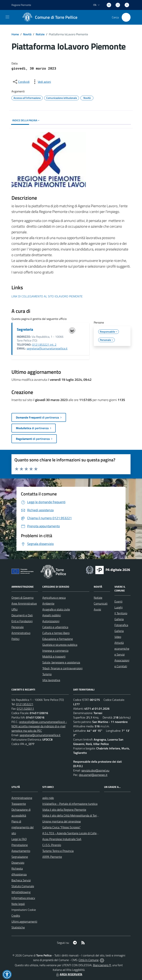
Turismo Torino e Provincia (58, 851)
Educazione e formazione (58, 639)
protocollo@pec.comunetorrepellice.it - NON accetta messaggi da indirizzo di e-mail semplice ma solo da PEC (39, 726)
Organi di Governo (22, 598)
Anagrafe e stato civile (56, 609)
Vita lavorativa (51, 680)
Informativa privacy (23, 898)
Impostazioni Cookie (24, 910)
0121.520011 (25, 709)
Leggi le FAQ (19, 839)
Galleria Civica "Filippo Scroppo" (61, 827)
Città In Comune (89, 960)
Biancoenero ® (102, 965)
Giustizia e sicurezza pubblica (60, 645)
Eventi (118, 601)
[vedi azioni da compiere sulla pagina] (41, 82)
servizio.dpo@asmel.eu (95, 770)
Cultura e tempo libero (56, 633)
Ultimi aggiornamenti (24, 921)
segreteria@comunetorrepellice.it (47, 348)
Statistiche (18, 927)
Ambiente (48, 603)
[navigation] (7, 17)
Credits (16, 916)
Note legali (18, 904)
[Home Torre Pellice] (49, 17)
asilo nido (48, 798)
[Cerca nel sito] (126, 17)
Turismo (47, 674)
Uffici (15, 609)
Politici (15, 639)
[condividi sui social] (21, 82)
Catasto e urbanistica (55, 627)
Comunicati (101, 603)
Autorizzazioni (51, 621)
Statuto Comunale (23, 886)
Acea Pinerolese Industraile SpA (62, 839)
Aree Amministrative (24, 603)
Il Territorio (121, 613)
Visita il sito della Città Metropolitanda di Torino (71, 815)
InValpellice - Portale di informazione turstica (70, 804)
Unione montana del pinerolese (62, 821)
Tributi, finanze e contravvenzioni (62, 668)
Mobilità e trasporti (54, 656)
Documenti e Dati (22, 615)
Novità (27, 34)
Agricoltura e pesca (54, 598)
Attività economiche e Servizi (122, 649)
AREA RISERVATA (69, 974)
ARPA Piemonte (52, 857)
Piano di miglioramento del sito (23, 827)
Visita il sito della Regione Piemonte (64, 810)
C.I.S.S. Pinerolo (52, 845)
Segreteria (25, 329)
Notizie (40, 34)
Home (15, 34)
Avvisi (97, 609)
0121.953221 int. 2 (44, 345)
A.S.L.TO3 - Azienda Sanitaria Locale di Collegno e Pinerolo (78, 833)
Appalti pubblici (52, 615)
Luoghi (119, 607)
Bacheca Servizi (21, 880)
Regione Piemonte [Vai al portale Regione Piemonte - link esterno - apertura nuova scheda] (21, 5)
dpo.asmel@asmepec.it (93, 775)
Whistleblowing (21, 892)
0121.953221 (25, 704)
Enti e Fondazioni (22, 621)
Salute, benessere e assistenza (61, 662)
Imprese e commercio (55, 651)
